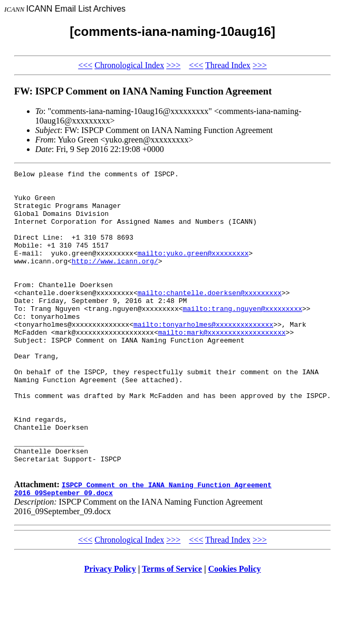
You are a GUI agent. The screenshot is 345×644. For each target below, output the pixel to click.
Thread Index (228, 65)
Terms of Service (172, 631)
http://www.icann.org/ (115, 280)
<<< (85, 65)
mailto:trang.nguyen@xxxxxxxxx (243, 337)
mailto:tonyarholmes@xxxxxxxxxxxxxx (203, 356)
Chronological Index (129, 65)
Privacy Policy (110, 631)
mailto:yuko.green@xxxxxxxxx (193, 270)
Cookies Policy (235, 631)
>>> (173, 65)
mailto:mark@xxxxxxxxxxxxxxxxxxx (222, 365)
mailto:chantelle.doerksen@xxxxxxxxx (210, 318)
